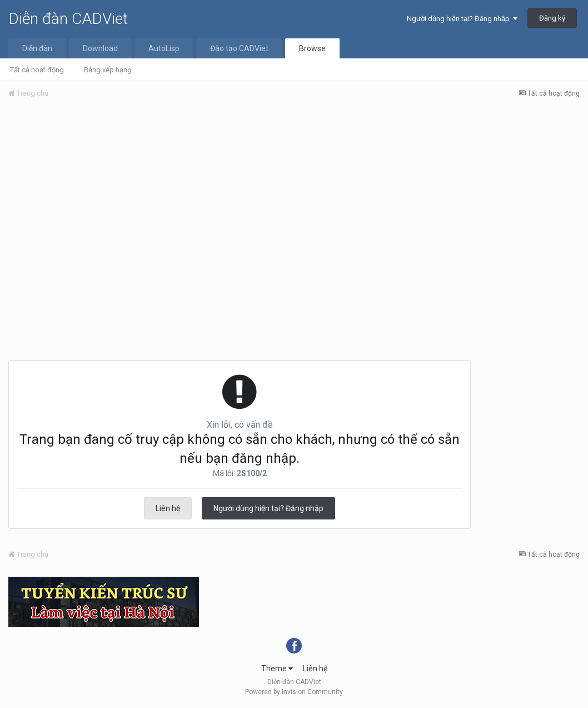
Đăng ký (552, 18)
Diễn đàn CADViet (68, 19)
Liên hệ (168, 508)
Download (100, 48)
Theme (277, 669)
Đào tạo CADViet (239, 48)
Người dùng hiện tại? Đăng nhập (462, 19)
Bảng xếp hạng (108, 70)
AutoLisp (164, 48)
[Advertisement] (294, 191)
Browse (312, 48)
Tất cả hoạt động (37, 70)
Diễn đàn (37, 48)
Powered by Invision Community (294, 692)
